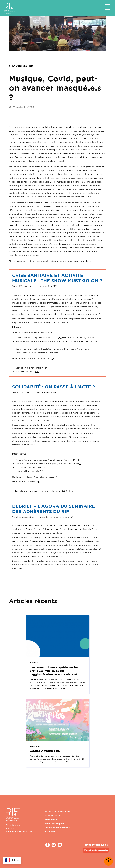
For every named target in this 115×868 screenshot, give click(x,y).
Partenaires (52, 819)
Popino (29, 831)
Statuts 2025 (52, 815)
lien (45, 368)
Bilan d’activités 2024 (58, 811)
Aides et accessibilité (58, 828)
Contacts (50, 832)
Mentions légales (55, 824)
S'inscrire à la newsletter (96, 850)
